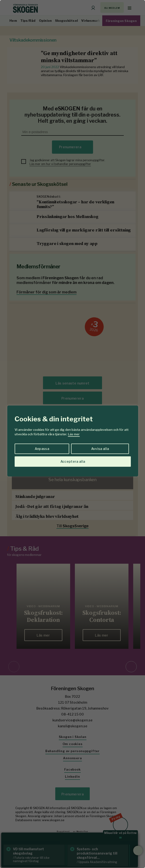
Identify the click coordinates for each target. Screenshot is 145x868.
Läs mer (74, 434)
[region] (72, 434)
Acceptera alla (73, 461)
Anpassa (42, 449)
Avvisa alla (100, 449)
